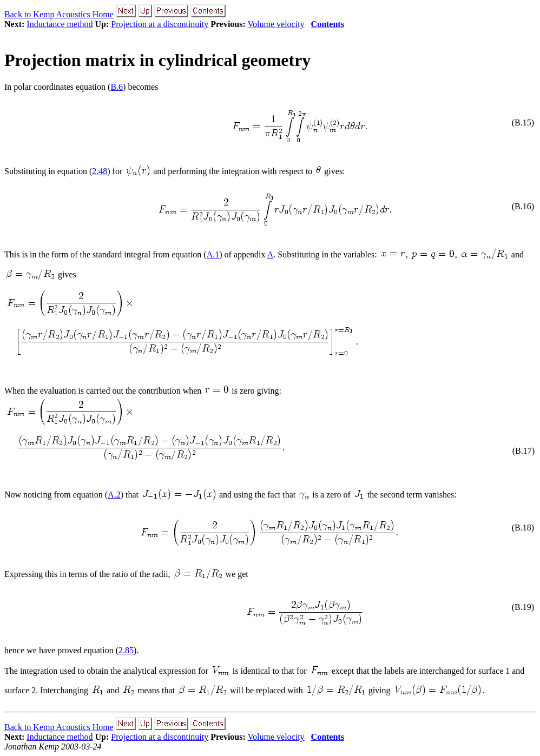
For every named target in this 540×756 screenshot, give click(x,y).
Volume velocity (276, 24)
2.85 (126, 650)
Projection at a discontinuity (160, 24)
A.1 (213, 254)
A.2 (114, 495)
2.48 (100, 171)
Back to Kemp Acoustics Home (59, 14)
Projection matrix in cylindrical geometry (157, 60)
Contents (328, 24)
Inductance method (60, 24)
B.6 (117, 87)
